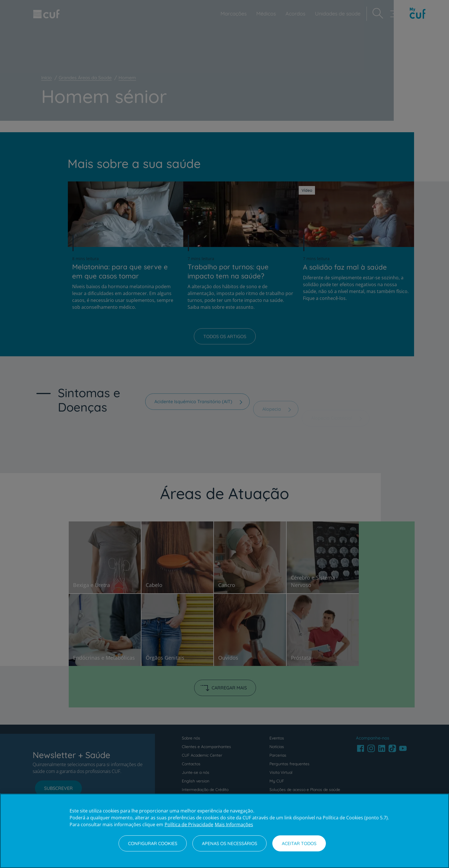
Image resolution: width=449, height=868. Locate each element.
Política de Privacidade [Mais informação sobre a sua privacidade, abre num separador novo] (189, 824)
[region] (224, 831)
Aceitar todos (299, 843)
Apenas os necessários (230, 843)
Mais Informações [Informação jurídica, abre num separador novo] (234, 824)
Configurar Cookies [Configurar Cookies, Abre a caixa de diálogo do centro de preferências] (153, 843)
